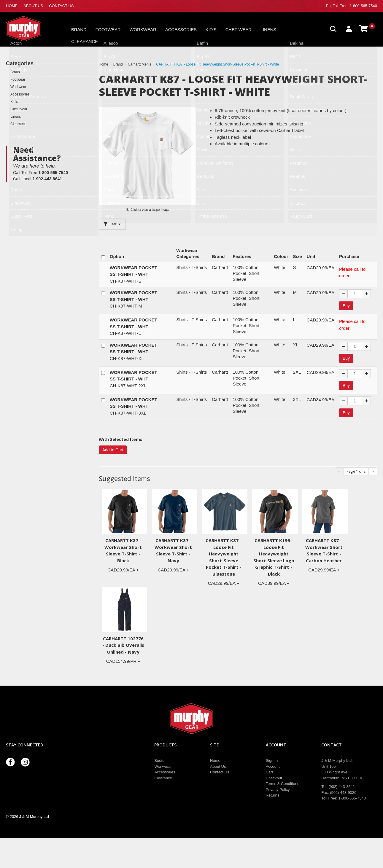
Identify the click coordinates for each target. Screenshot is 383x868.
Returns (273, 795)
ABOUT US (33, 6)
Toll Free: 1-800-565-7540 (355, 6)
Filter (112, 224)
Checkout (274, 778)
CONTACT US (61, 6)
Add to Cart (113, 450)
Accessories (181, 30)
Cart (270, 772)
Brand (79, 30)
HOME (12, 6)
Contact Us (220, 772)
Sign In (272, 761)
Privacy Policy (278, 790)
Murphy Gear (31, 29)
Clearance (85, 41)
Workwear (143, 30)
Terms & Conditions (283, 784)
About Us (218, 766)
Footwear (108, 30)
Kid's (211, 30)
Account (273, 766)
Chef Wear (239, 30)
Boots (159, 761)
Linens (268, 30)
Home (215, 761)
